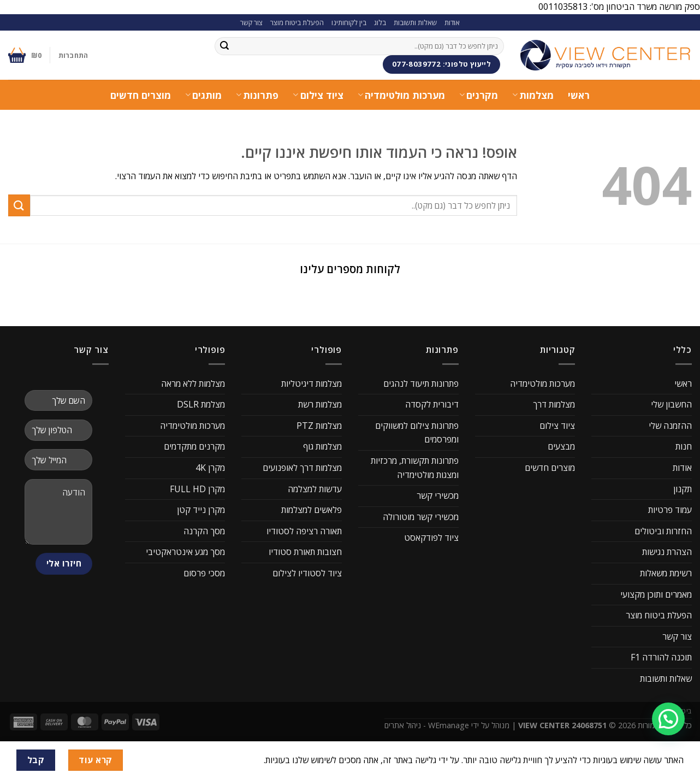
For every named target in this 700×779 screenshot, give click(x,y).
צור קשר (251, 22)
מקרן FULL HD (197, 489)
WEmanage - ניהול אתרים (427, 725)
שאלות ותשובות (415, 22)
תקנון (683, 489)
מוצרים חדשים (141, 95)
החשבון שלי (671, 404)
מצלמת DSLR (201, 404)
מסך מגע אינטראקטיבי (185, 552)
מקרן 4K (210, 468)
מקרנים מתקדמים (194, 446)
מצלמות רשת (320, 404)
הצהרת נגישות (667, 552)
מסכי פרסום (204, 573)
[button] (9, 297)
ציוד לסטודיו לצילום (307, 573)
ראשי (579, 95)
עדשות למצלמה (315, 489)
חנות (684, 446)
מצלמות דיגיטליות (312, 383)
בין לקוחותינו (349, 22)
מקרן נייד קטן (201, 510)
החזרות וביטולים (663, 531)
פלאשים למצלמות (312, 510)
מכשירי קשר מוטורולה (421, 517)
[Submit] (224, 46)
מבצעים (561, 446)
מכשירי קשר (438, 495)
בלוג (380, 22)
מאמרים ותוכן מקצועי (656, 594)
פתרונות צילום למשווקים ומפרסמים (417, 433)
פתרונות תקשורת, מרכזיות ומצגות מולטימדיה (415, 468)
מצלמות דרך (554, 404)
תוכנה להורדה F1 (661, 657)
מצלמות (533, 95)
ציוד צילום (318, 95)
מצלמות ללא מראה (193, 383)
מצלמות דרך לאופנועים (302, 468)
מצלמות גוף (322, 446)
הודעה (58, 512)
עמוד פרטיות (670, 510)
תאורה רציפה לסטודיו (304, 531)
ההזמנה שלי (670, 426)
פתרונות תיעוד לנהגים (421, 383)
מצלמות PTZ (319, 426)
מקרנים (479, 95)
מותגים (203, 95)
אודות (452, 22)
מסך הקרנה (204, 531)
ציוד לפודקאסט (431, 538)
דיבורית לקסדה (432, 404)
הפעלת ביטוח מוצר (297, 22)
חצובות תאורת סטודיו (305, 552)
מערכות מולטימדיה (401, 95)
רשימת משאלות (666, 573)
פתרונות (257, 95)
